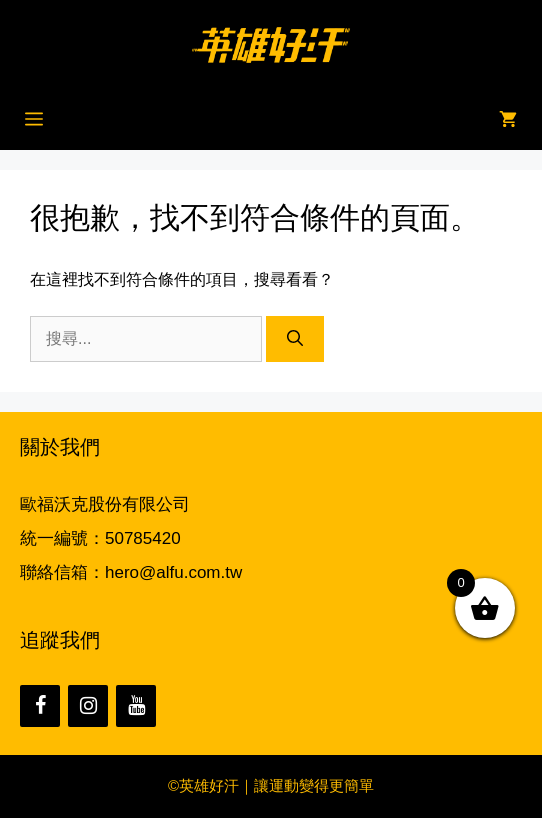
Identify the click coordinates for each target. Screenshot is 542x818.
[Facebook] (40, 706)
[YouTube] (136, 706)
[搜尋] (295, 339)
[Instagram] (88, 706)
